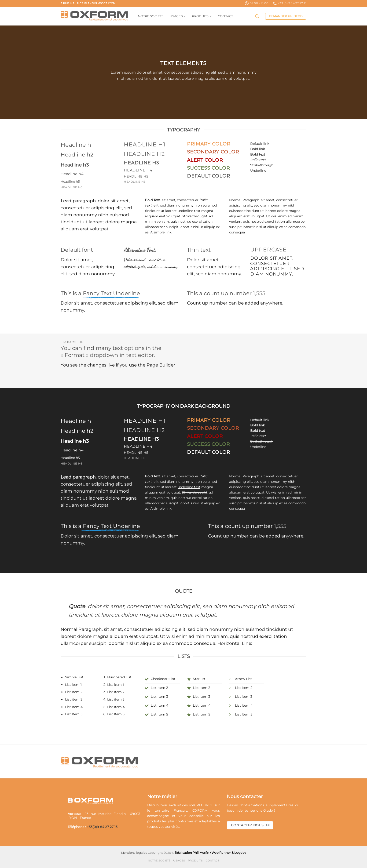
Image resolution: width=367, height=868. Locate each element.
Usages (178, 16)
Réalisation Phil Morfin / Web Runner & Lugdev (210, 853)
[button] (257, 16)
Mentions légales (134, 853)
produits (154, 821)
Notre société (151, 16)
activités (172, 827)
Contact (226, 16)
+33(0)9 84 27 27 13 (102, 827)
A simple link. (161, 232)
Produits (202, 16)
